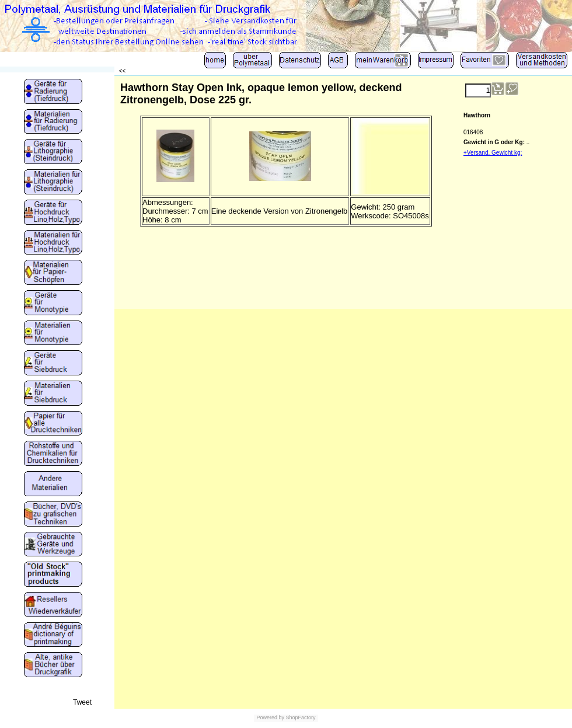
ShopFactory (300, 717)
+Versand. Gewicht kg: (493, 153)
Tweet (82, 702)
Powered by (270, 717)
